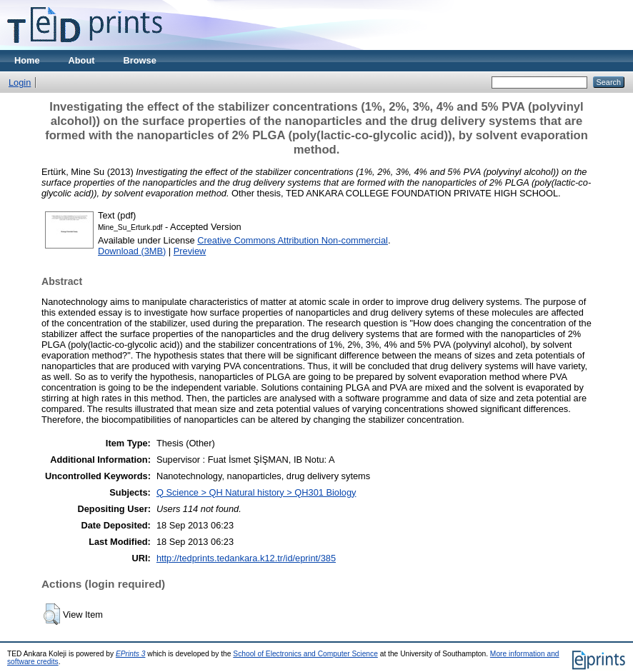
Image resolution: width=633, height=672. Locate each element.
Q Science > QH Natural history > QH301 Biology (256, 492)
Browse (140, 60)
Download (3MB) (132, 251)
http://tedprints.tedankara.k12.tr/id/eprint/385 (246, 558)
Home (27, 60)
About (82, 60)
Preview (190, 251)
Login (20, 82)
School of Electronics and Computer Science (305, 654)
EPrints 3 (131, 654)
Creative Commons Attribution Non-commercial (293, 240)
